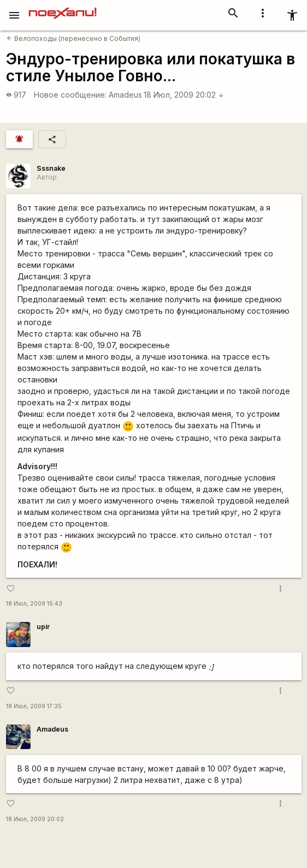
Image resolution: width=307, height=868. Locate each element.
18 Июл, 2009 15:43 (34, 604)
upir (43, 627)
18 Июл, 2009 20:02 (184, 95)
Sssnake (51, 168)
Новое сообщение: (70, 95)
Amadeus (125, 95)
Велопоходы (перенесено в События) (73, 38)
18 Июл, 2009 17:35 (34, 706)
